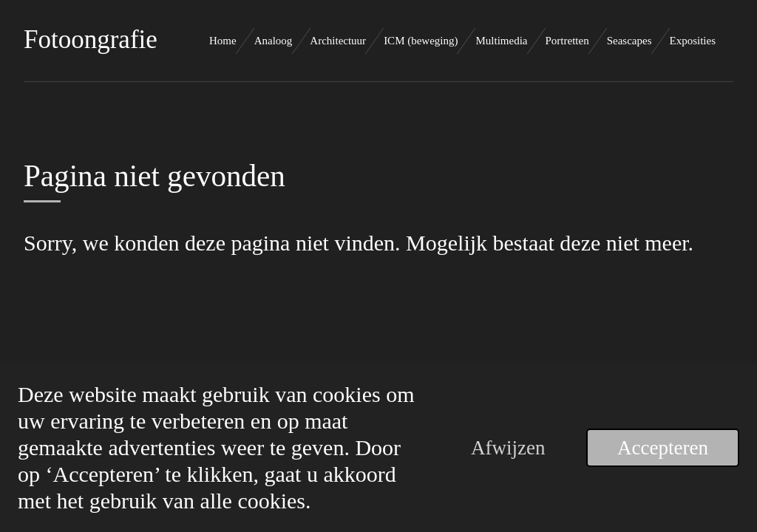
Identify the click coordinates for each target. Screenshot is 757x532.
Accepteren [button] (663, 448)
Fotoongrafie (91, 40)
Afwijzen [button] (508, 448)
